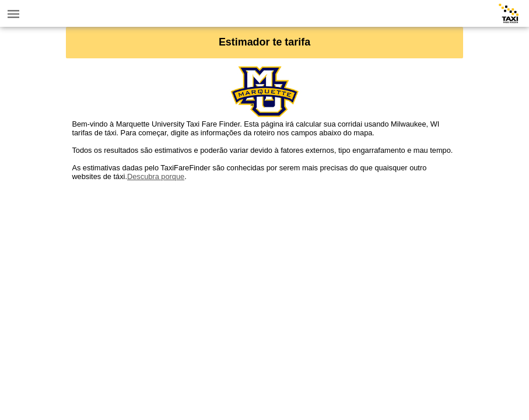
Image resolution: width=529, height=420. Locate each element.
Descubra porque (156, 176)
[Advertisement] (264, 262)
